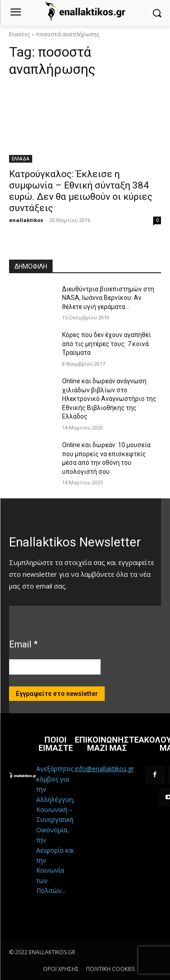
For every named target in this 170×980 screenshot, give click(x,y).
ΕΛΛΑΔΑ (21, 159)
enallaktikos (26, 220)
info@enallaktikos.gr (104, 769)
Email (23, 644)
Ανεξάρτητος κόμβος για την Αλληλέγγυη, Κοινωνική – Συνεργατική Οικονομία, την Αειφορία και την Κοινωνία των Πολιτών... (56, 830)
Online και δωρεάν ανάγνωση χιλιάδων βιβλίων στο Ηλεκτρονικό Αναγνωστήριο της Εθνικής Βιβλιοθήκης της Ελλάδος (109, 399)
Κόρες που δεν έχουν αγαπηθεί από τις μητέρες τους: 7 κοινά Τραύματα (107, 344)
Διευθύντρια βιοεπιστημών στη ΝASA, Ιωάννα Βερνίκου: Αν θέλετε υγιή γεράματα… (108, 298)
